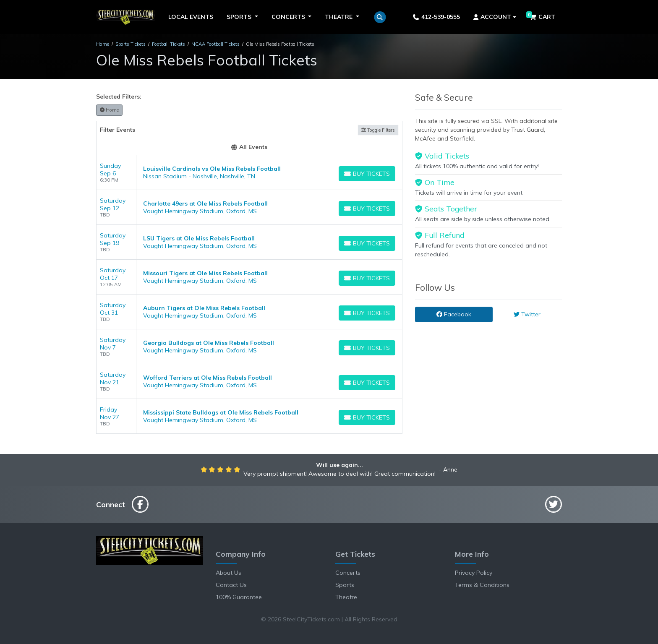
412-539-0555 (436, 17)
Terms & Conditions (482, 585)
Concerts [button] (289, 17)
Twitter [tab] (527, 314)
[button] (380, 17)
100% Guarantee (239, 597)
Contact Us (231, 585)
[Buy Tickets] (367, 174)
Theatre (346, 597)
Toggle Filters (378, 130)
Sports (345, 585)
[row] (249, 173)
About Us (228, 573)
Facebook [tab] (454, 314)
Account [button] (492, 17)
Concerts (348, 573)
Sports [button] (240, 17)
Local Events (191, 17)
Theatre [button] (339, 17)
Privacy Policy (474, 573)
